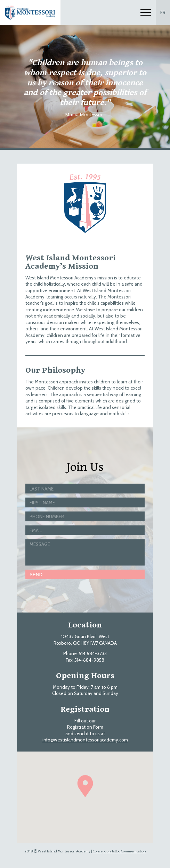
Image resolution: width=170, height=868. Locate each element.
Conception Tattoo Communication (119, 851)
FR (163, 12)
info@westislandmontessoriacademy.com (85, 740)
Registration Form (85, 727)
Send (36, 574)
